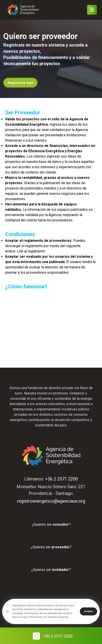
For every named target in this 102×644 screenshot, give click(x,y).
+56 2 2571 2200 (61, 479)
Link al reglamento (31, 251)
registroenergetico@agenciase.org (51, 501)
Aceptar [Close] (88, 611)
